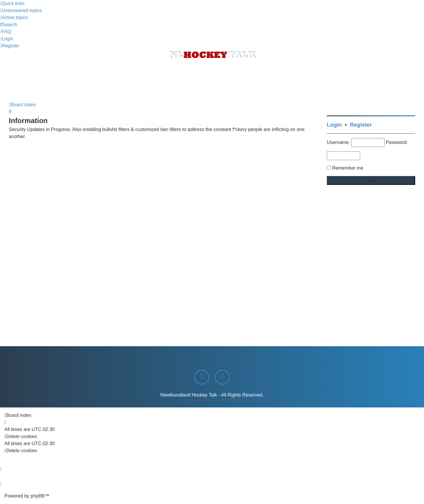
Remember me (348, 168)
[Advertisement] (212, 76)
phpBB (38, 496)
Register (361, 125)
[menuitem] (21, 10)
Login (334, 125)
